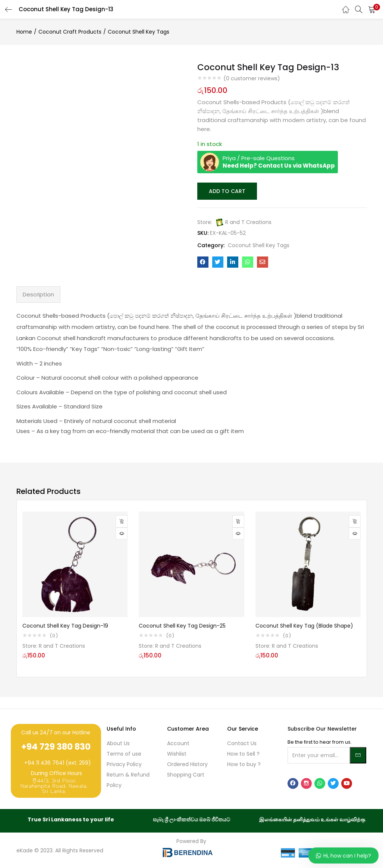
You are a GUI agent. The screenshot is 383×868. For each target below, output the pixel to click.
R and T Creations (248, 221)
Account (178, 743)
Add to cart (227, 191)
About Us (118, 743)
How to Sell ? (243, 753)
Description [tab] (38, 294)
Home (24, 32)
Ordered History (187, 763)
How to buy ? (244, 763)
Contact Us (242, 743)
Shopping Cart (186, 774)
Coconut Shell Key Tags (139, 32)
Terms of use (124, 753)
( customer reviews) (252, 78)
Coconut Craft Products (70, 32)
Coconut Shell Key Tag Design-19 (65, 625)
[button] (372, 9)
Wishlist (177, 753)
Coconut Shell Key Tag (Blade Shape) (304, 625)
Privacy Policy (124, 763)
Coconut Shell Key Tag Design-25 (182, 625)
